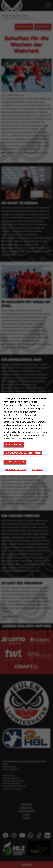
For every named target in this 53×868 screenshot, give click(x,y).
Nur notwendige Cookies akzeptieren (23, 453)
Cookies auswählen (15, 462)
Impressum (38, 469)
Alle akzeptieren (14, 445)
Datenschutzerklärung (16, 469)
